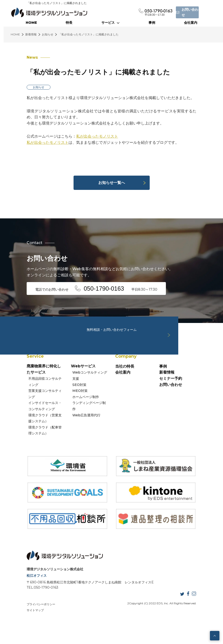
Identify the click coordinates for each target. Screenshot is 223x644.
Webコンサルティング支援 (86, 386)
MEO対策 (73, 399)
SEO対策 (72, 393)
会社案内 (191, 23)
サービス (110, 23)
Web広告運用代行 (79, 417)
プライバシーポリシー (25, 624)
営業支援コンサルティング (34, 405)
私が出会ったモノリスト (82, 136)
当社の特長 (125, 380)
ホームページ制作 (79, 405)
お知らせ (23, 87)
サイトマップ (68, 624)
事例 (152, 23)
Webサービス (75, 380)
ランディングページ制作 (84, 411)
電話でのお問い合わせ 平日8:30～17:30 (84, 288)
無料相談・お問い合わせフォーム (112, 323)
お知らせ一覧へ (112, 183)
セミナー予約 (178, 392)
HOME (31, 23)
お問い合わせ (178, 398)
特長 (69, 23)
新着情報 (175, 386)
